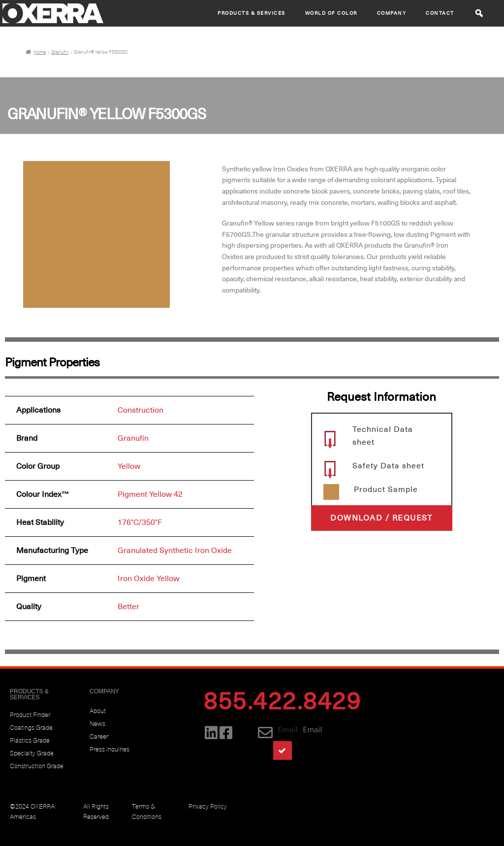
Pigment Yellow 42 (150, 494)
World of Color (331, 13)
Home (40, 52)
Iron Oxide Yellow (148, 579)
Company (392, 13)
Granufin (60, 52)
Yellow (129, 466)
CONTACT (440, 13)
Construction (141, 410)
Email (288, 730)
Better (128, 607)
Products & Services (252, 13)
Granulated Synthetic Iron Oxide (175, 551)
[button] (479, 13)
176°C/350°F (140, 522)
